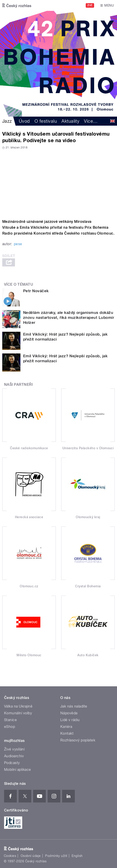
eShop (10, 727)
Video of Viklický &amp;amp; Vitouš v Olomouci (58, 183)
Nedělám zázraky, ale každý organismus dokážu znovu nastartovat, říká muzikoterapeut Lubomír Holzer (69, 318)
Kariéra (66, 727)
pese (18, 244)
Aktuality (70, 121)
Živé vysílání (14, 749)
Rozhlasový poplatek (78, 740)
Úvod (24, 121)
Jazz (7, 121)
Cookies (10, 856)
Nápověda (69, 713)
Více (91, 121)
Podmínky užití (56, 856)
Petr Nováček (36, 291)
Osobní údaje (31, 856)
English (77, 856)
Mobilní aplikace (18, 770)
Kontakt (67, 733)
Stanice (10, 720)
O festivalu (46, 121)
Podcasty (12, 763)
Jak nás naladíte (74, 706)
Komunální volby (18, 713)
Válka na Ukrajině (18, 706)
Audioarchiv (14, 756)
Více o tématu (19, 284)
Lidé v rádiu (70, 720)
